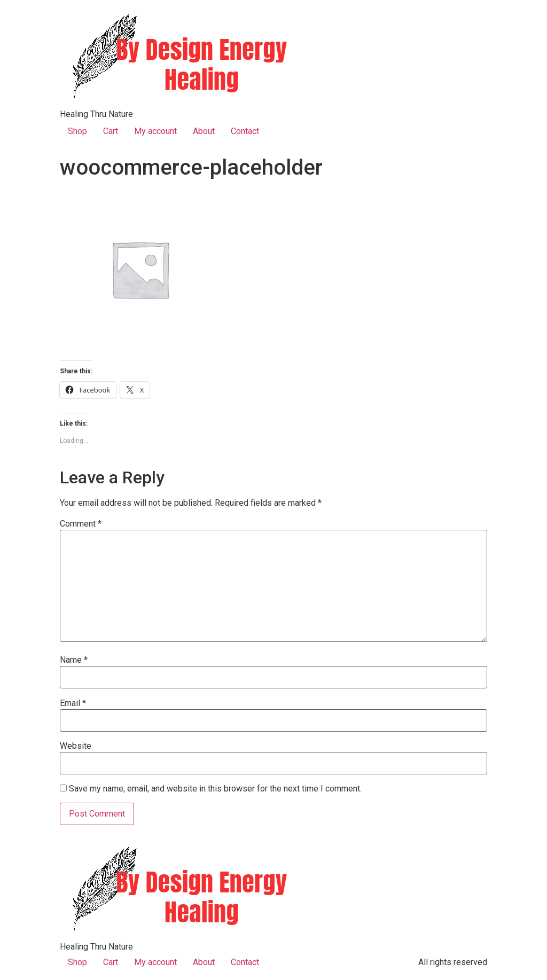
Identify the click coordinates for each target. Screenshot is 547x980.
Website (76, 746)
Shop (77, 131)
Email (73, 703)
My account (155, 131)
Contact (245, 131)
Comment (81, 524)
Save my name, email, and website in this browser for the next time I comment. (215, 789)
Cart (111, 131)
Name (74, 660)
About (204, 131)
